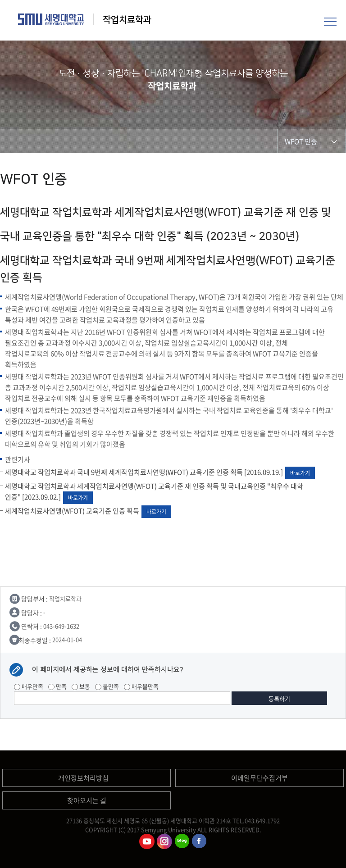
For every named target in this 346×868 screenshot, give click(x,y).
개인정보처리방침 (83, 778)
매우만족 (29, 686)
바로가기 (300, 473)
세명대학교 (51, 19)
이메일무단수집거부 (259, 778)
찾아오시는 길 (87, 800)
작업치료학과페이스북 (200, 841)
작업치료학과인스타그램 (164, 841)
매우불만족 (141, 686)
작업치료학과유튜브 (147, 841)
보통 (81, 686)
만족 (57, 686)
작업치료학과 (128, 20)
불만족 (107, 686)
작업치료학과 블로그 (182, 841)
